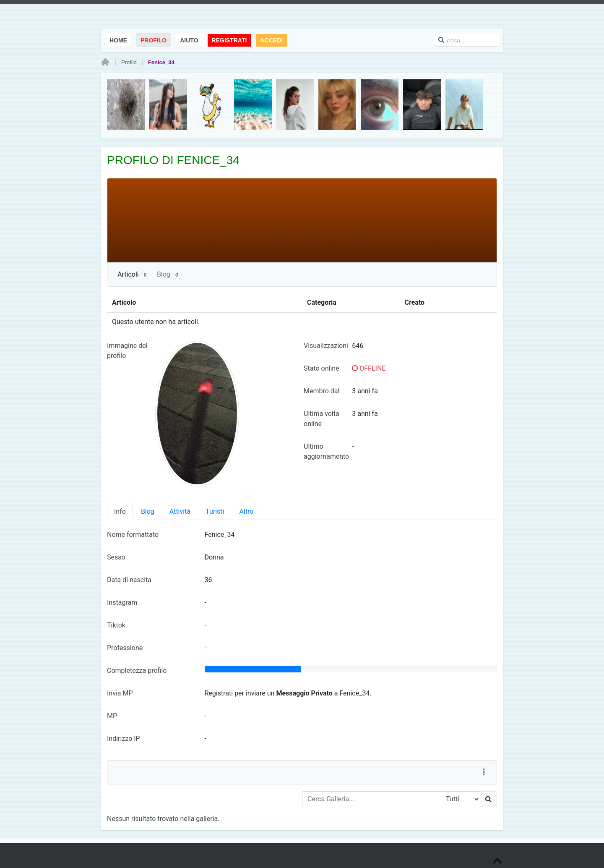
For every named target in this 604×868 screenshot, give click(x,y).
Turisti (215, 511)
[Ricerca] (488, 799)
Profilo (129, 62)
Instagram (122, 603)
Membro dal (322, 391)
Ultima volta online (322, 419)
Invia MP (120, 693)
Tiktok (116, 625)
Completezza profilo (137, 671)
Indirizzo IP (124, 739)
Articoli (134, 275)
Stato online (322, 368)
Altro (246, 511)
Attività (180, 511)
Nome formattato (133, 535)
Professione (125, 648)
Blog (169, 275)
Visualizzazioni (326, 346)
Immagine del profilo (127, 351)
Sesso (116, 557)
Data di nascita (129, 580)
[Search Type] (460, 799)
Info (120, 511)
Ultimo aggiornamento (326, 451)
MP (112, 716)
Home (105, 63)
